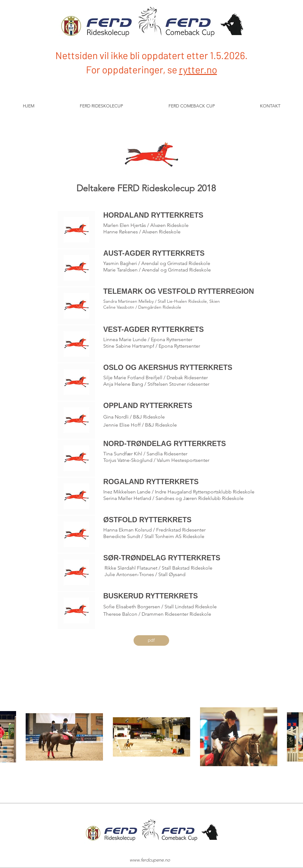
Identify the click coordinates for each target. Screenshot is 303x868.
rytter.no (198, 69)
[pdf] (151, 640)
